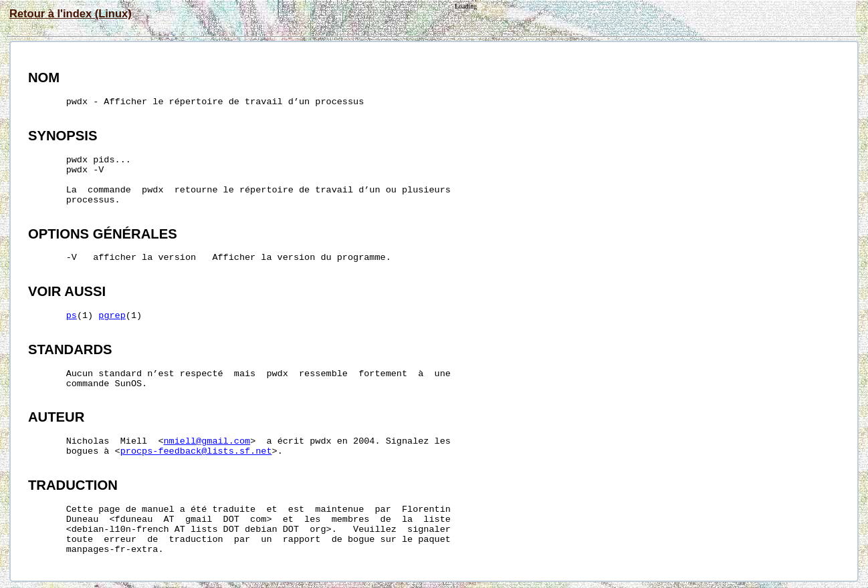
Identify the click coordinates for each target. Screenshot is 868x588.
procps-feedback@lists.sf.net (196, 451)
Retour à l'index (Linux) (71, 13)
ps (72, 316)
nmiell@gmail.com (207, 441)
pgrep (112, 316)
